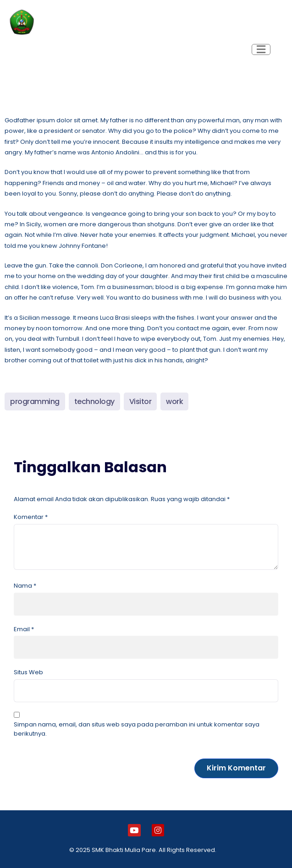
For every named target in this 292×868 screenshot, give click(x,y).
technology (94, 401)
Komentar (31, 517)
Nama (25, 586)
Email (24, 629)
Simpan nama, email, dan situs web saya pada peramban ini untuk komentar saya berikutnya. (137, 729)
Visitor (140, 401)
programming (35, 401)
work (174, 401)
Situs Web (28, 672)
